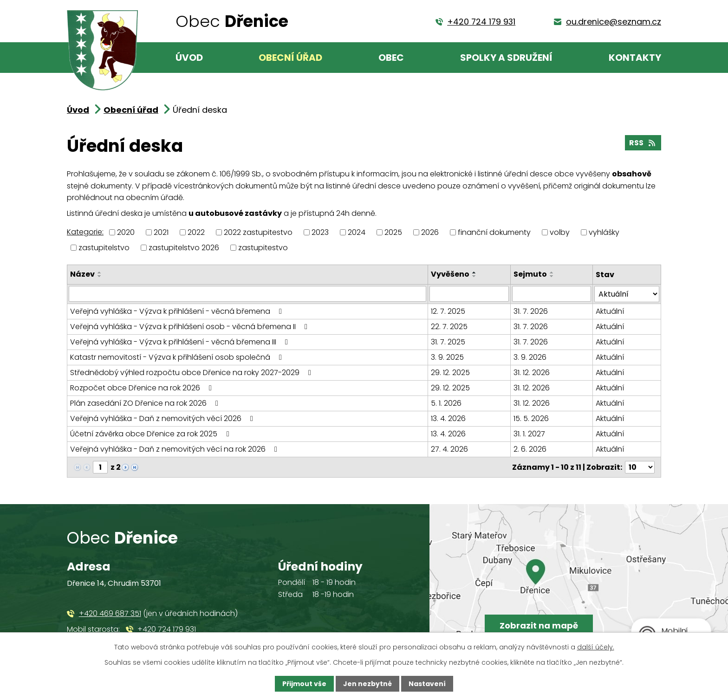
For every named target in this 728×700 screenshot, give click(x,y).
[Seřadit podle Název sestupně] (100, 276)
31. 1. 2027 (529, 434)
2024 (357, 232)
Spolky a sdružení (506, 58)
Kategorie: (85, 232)
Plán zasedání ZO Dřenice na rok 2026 (146, 403)
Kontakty (635, 58)
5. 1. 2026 (446, 403)
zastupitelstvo (104, 248)
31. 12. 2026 (532, 373)
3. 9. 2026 (530, 357)
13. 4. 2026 (448, 418)
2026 (430, 232)
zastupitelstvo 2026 (184, 248)
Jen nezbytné (367, 684)
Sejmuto (530, 274)
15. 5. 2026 (531, 418)
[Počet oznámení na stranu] (640, 467)
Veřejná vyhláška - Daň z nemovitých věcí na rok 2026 (175, 449)
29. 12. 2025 (450, 373)
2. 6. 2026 (530, 449)
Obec (391, 58)
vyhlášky (604, 232)
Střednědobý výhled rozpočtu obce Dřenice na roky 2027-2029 (192, 373)
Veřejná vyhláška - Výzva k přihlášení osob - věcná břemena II (190, 327)
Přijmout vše (304, 684)
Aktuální (610, 311)
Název (82, 274)
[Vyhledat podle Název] (247, 294)
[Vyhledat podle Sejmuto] (552, 294)
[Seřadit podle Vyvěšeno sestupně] (474, 276)
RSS (643, 143)
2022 (196, 232)
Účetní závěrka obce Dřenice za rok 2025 (151, 434)
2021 (161, 232)
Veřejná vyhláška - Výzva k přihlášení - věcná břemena (178, 311)
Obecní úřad (290, 58)
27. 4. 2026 (449, 449)
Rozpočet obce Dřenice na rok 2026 (143, 388)
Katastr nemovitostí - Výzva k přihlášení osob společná (178, 357)
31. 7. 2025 (448, 342)
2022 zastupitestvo (258, 232)
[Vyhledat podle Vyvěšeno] (469, 294)
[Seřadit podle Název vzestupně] (100, 272)
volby (560, 232)
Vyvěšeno (450, 274)
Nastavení (427, 684)
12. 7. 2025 (448, 311)
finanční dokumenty (494, 232)
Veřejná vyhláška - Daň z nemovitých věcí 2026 (163, 418)
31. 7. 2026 (531, 311)
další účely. (596, 647)
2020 (126, 232)
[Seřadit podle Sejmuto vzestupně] (552, 272)
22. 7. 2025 (449, 327)
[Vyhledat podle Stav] (627, 294)
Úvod (189, 58)
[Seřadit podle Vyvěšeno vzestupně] (474, 272)
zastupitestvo (263, 248)
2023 (320, 232)
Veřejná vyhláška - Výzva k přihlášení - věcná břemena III (181, 342)
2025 (393, 232)
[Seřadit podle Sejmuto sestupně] (552, 276)
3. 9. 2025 (447, 357)
